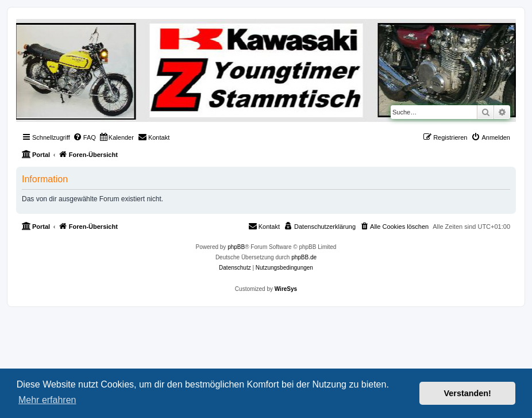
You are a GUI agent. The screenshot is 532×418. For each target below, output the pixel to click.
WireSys (286, 289)
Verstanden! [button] (468, 393)
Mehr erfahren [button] (47, 400)
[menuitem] (84, 137)
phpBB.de (304, 257)
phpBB (236, 247)
